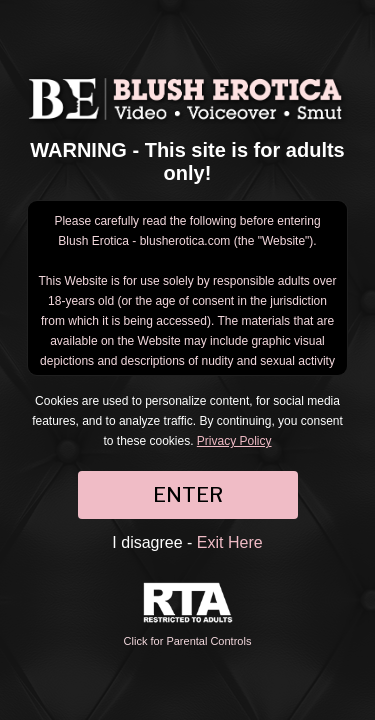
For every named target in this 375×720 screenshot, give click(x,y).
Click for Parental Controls (188, 614)
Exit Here (230, 542)
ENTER (188, 495)
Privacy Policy (234, 441)
